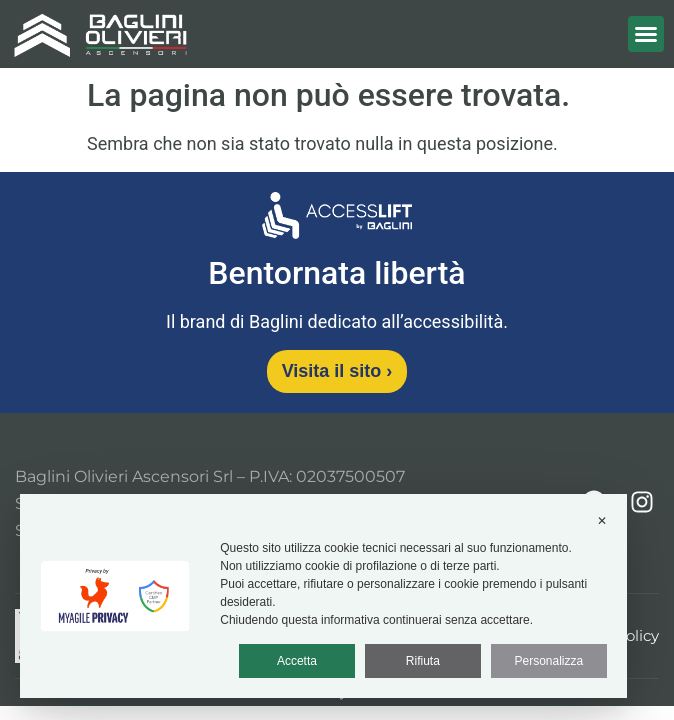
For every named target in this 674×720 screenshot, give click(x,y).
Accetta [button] (297, 661)
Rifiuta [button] (423, 661)
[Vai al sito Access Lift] (337, 219)
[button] (646, 34)
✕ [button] (602, 521)
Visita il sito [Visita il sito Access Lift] (337, 371)
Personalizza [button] (548, 661)
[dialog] (323, 596)
